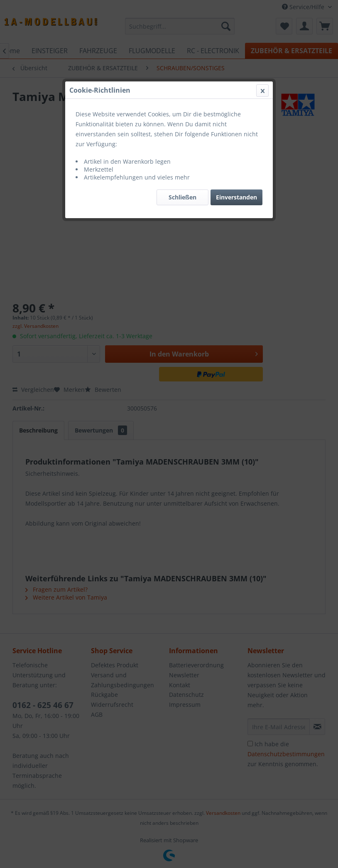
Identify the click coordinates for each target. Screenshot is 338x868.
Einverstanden (236, 197)
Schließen (182, 197)
